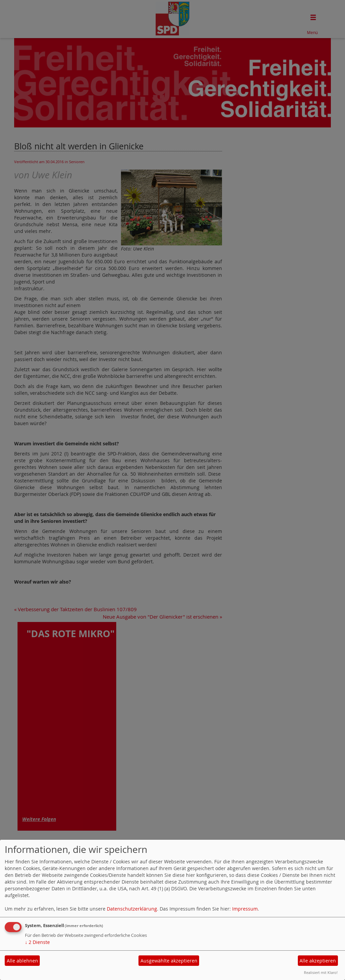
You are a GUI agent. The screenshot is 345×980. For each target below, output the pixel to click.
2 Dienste (37, 942)
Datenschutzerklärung (132, 909)
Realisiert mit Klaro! (321, 972)
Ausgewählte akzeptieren (169, 961)
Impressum (245, 909)
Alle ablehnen (22, 961)
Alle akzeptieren (318, 961)
